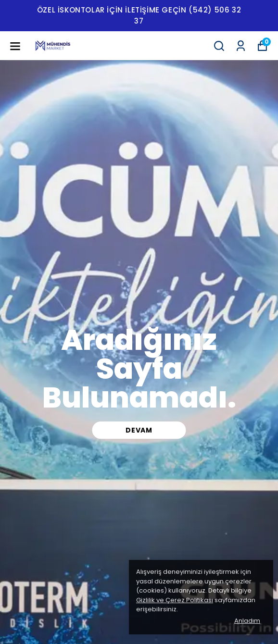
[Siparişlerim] (241, 46)
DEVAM (139, 430)
